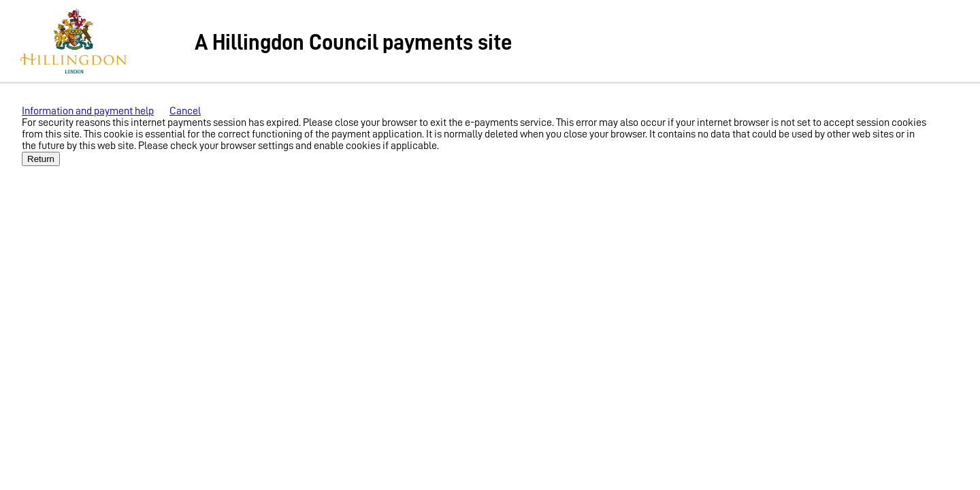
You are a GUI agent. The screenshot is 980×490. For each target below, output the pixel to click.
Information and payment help (88, 111)
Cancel (185, 111)
